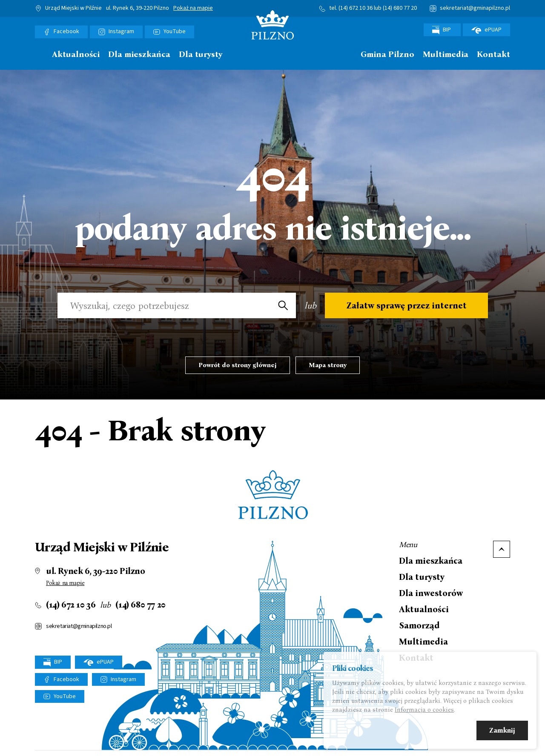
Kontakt (493, 55)
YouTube (175, 31)
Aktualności (76, 55)
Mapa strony (328, 365)
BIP (442, 30)
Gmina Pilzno (387, 55)
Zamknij (502, 732)
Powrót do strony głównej (238, 365)
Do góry (502, 549)
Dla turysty (201, 55)
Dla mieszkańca (139, 55)
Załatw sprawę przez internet (406, 305)
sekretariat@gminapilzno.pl (475, 8)
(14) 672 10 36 (356, 8)
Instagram (121, 31)
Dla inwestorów (431, 593)
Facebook (66, 31)
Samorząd (419, 625)
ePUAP (486, 30)
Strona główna (39, 54)
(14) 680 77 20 (400, 8)
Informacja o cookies (424, 711)
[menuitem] (39, 57)
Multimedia (446, 55)
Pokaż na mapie (193, 9)
